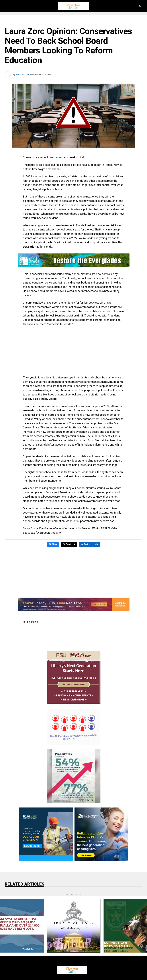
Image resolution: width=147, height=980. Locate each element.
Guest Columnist (22, 74)
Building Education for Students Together (48, 234)
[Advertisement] (73, 351)
